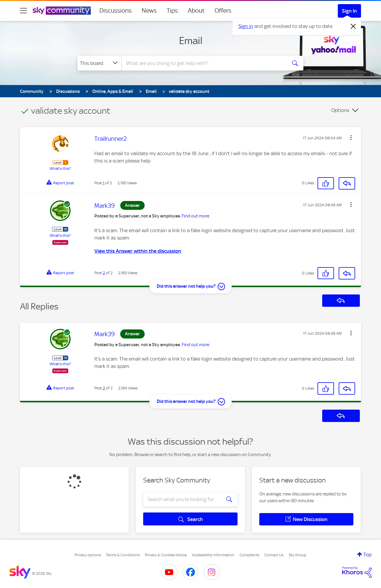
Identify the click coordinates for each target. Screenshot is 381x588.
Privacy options (88, 555)
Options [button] (340, 110)
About (196, 11)
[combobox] (203, 63)
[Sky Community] (62, 11)
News (149, 11)
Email (191, 41)
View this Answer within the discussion (138, 251)
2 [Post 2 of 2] (104, 273)
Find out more (195, 216)
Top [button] (367, 555)
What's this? (60, 169)
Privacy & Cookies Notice (166, 555)
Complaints (249, 555)
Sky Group (298, 555)
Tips (172, 11)
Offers (223, 11)
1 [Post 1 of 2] (104, 183)
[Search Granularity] (100, 63)
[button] (351, 138)
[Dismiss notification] (353, 26)
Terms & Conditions (123, 555)
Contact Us (274, 555)
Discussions (116, 11)
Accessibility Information (213, 555)
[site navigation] (24, 11)
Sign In (349, 11)
